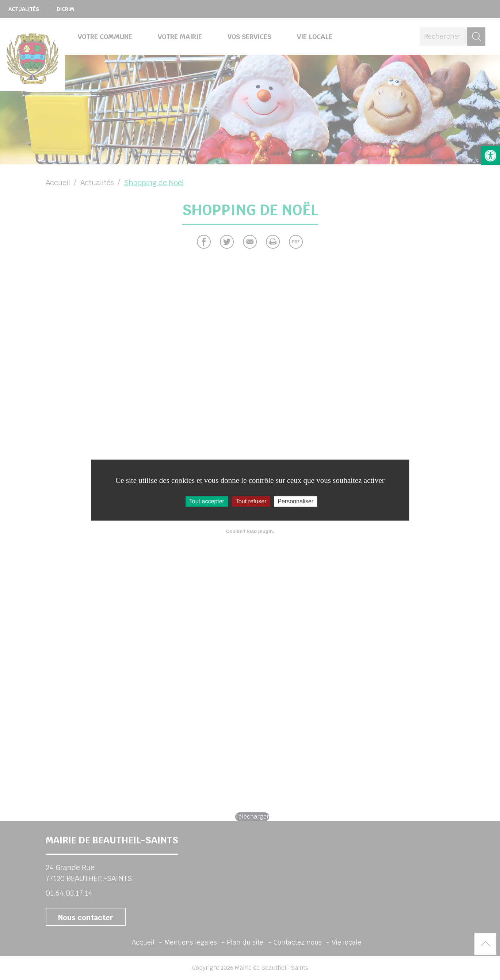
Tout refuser (251, 501)
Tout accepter (207, 501)
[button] (491, 156)
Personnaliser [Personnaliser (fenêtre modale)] (295, 501)
